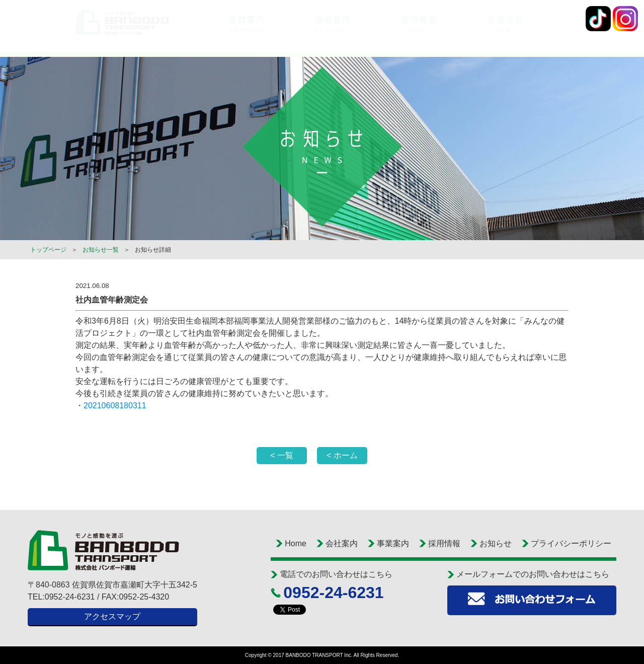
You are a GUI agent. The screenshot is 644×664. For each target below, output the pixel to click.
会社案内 (342, 543)
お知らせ (496, 543)
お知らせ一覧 (101, 250)
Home (296, 543)
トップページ (48, 250)
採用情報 (444, 543)
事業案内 (393, 543)
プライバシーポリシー (571, 543)
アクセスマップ (112, 616)
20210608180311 (115, 405)
